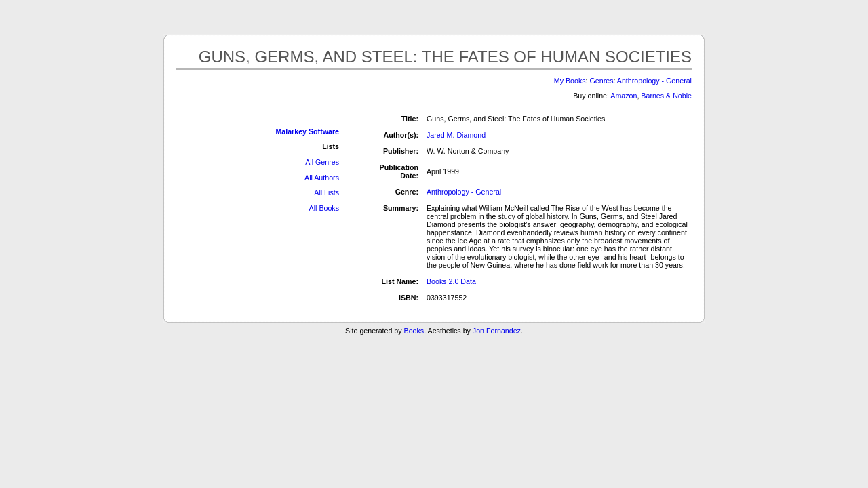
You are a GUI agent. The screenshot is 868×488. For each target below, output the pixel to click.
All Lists (327, 192)
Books (414, 331)
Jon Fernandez (497, 331)
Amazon (624, 96)
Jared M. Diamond (456, 135)
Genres (602, 81)
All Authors (322, 178)
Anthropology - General (654, 81)
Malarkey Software (307, 131)
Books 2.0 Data (451, 281)
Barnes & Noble (666, 96)
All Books (324, 208)
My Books (570, 81)
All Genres (322, 162)
